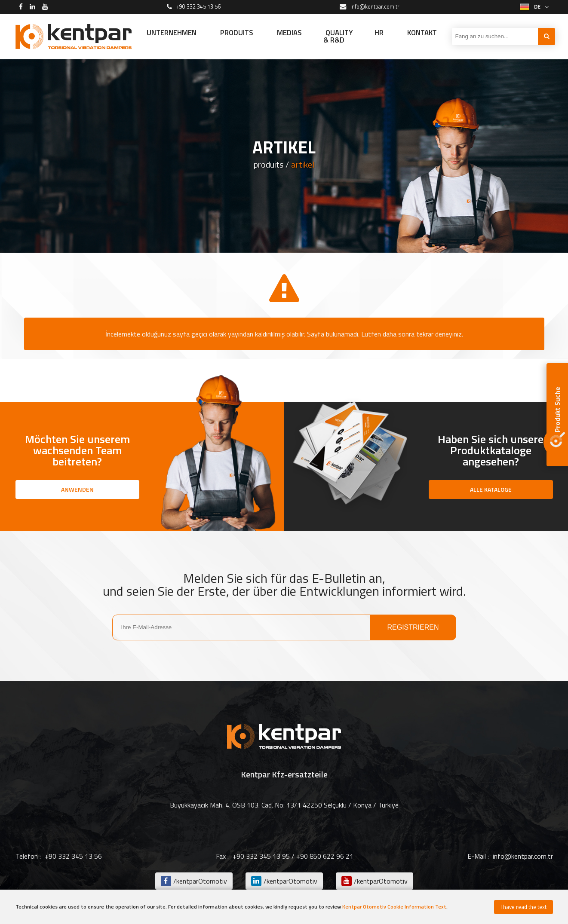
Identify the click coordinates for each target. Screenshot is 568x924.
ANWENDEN (77, 489)
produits (269, 165)
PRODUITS (237, 33)
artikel (303, 165)
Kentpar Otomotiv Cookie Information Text (394, 907)
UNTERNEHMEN (172, 33)
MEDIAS (289, 33)
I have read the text (523, 907)
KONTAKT (422, 33)
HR (379, 33)
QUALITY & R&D (338, 36)
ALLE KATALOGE (491, 489)
